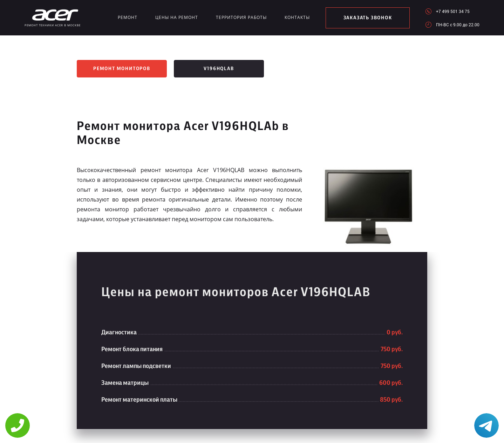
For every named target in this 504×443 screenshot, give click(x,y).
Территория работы (241, 17)
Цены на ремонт (177, 17)
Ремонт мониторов (122, 69)
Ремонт (128, 17)
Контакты (297, 17)
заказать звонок (368, 18)
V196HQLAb (219, 69)
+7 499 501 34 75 (453, 11)
